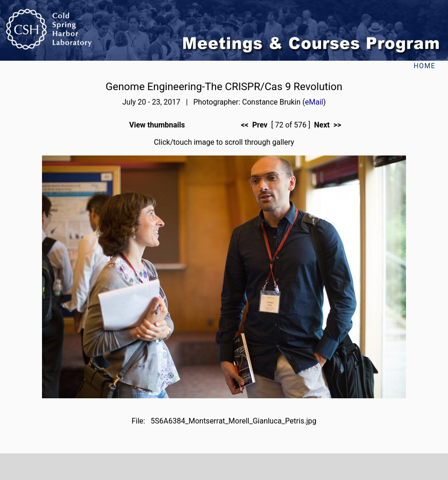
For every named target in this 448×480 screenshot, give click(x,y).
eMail (314, 102)
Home (424, 66)
